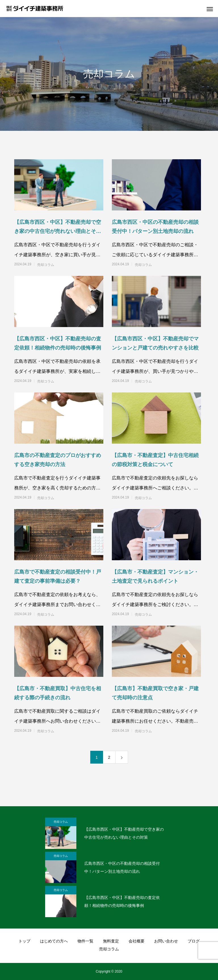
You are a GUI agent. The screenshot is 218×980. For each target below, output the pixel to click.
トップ (24, 941)
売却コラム (46, 265)
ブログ (194, 941)
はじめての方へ (54, 941)
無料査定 (111, 941)
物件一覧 (85, 941)
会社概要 (137, 941)
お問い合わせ (166, 941)
